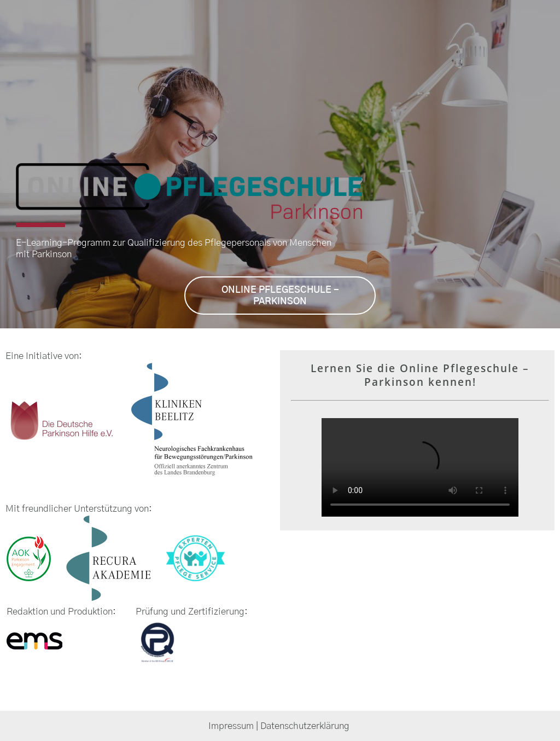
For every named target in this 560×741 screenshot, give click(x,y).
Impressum (231, 726)
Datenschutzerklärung (306, 726)
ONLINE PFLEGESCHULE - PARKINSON (280, 296)
